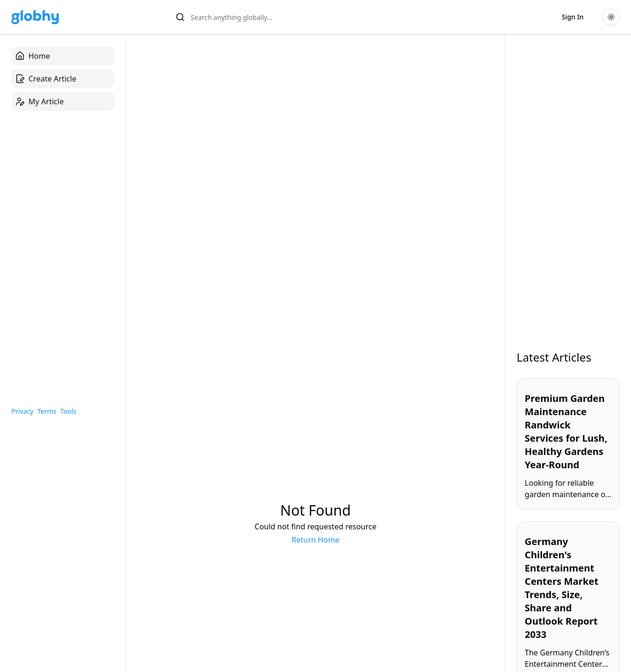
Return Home (315, 540)
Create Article (46, 79)
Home (33, 56)
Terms (47, 411)
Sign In (573, 17)
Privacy (23, 411)
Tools (68, 411)
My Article (39, 101)
